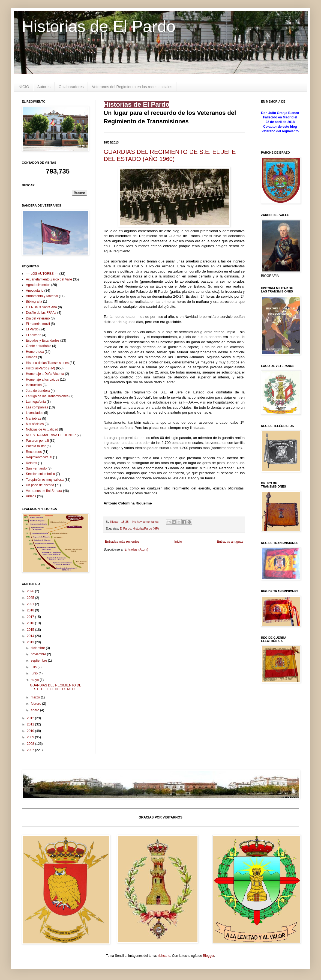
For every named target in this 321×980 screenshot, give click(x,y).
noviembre (39, 654)
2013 (31, 642)
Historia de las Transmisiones (47, 363)
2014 (31, 636)
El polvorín (34, 335)
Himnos (31, 357)
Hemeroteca (35, 352)
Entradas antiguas (230, 542)
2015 (31, 630)
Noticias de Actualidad (42, 429)
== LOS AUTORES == (42, 274)
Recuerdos (34, 452)
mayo (35, 680)
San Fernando (36, 468)
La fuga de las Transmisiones (47, 396)
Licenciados (34, 413)
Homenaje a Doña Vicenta (45, 374)
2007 (31, 750)
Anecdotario (35, 291)
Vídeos (31, 496)
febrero (36, 704)
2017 (31, 617)
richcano (164, 956)
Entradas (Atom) (136, 549)
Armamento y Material (42, 296)
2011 (31, 724)
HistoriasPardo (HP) (146, 528)
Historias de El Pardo (99, 26)
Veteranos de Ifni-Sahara (44, 491)
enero (35, 710)
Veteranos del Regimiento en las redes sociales (132, 87)
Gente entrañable (39, 346)
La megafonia (36, 402)
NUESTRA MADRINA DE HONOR (51, 435)
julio (34, 667)
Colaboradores (71, 87)
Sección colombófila (40, 474)
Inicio (178, 542)
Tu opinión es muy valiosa (45, 480)
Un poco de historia (40, 485)
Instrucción (34, 385)
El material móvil (38, 324)
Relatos (31, 463)
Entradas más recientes (122, 542)
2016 (31, 623)
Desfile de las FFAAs (41, 313)
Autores (44, 87)
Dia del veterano (38, 318)
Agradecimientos (38, 285)
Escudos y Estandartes (43, 340)
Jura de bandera (38, 391)
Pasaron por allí (37, 441)
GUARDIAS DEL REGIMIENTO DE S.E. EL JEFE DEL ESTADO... (56, 687)
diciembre (38, 648)
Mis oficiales (35, 424)
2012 (31, 718)
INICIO (23, 87)
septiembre (39, 661)
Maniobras (34, 419)
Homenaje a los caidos (42, 380)
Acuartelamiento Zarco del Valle (49, 279)
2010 (31, 731)
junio (35, 673)
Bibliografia (34, 301)
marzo (36, 697)
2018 (31, 610)
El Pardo (125, 528)
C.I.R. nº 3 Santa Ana (41, 307)
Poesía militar (36, 446)
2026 (31, 591)
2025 (31, 598)
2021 (31, 604)
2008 (31, 744)
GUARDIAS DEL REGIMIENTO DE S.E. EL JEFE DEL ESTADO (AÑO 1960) (170, 155)
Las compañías (37, 407)
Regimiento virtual (39, 457)
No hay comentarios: (146, 522)
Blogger (208, 956)
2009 (31, 737)
